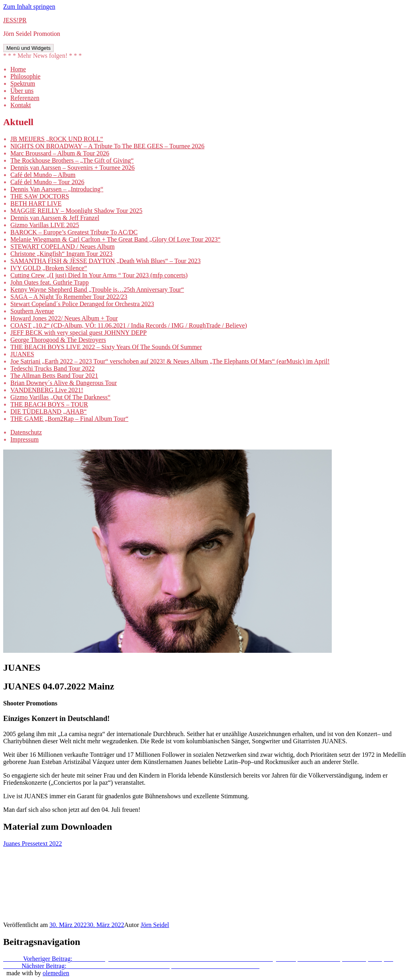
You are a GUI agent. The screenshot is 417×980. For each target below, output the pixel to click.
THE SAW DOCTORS (40, 196)
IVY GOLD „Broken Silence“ (49, 268)
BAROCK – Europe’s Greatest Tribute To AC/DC (74, 232)
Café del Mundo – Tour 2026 (47, 182)
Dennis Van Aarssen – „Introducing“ (57, 189)
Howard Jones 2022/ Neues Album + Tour (64, 318)
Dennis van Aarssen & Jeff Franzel (55, 218)
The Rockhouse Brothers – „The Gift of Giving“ (72, 160)
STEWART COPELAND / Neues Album (63, 246)
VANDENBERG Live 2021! (47, 390)
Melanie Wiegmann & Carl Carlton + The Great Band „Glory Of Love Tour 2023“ (116, 239)
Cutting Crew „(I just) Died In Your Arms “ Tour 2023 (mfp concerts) (99, 275)
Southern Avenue (32, 311)
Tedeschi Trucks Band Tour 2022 (53, 368)
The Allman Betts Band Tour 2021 (54, 376)
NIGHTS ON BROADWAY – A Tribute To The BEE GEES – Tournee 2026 (107, 146)
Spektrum (23, 83)
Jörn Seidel (155, 925)
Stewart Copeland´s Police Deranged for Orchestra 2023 (82, 304)
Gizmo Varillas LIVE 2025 (45, 225)
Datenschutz (26, 432)
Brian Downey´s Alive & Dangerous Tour (64, 383)
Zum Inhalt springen (29, 7)
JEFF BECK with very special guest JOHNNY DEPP (78, 333)
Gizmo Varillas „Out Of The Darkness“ (60, 397)
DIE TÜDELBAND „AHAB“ (49, 411)
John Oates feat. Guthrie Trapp (50, 282)
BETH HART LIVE (36, 203)
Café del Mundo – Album (43, 175)
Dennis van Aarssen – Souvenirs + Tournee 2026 (72, 168)
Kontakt (21, 105)
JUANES (22, 354)
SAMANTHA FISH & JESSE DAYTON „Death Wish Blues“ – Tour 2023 (106, 261)
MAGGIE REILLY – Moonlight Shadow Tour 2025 (76, 211)
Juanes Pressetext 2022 (33, 844)
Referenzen (25, 98)
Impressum (24, 439)
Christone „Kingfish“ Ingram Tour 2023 (61, 254)
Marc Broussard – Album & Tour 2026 (60, 153)
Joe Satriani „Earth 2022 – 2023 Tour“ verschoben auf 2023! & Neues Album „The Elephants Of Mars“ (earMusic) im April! (170, 361)
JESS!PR (15, 20)
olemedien (56, 973)
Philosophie (25, 76)
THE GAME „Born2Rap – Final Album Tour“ (69, 419)
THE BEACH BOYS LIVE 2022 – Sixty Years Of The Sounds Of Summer (106, 347)
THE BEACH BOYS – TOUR (49, 404)
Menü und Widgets (28, 48)
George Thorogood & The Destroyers (58, 340)
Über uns (22, 91)
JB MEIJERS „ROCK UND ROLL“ (57, 139)
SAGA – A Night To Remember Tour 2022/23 (69, 297)
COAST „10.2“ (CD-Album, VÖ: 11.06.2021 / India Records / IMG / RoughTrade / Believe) (129, 325)
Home (18, 69)
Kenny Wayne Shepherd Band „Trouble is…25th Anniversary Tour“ (97, 290)
